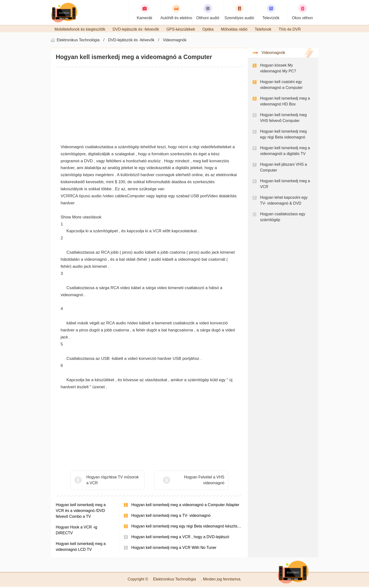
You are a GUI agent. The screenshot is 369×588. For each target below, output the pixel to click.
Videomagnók (175, 41)
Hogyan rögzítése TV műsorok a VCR (113, 481)
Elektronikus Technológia (78, 41)
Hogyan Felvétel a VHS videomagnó (192, 481)
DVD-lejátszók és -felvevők (131, 41)
